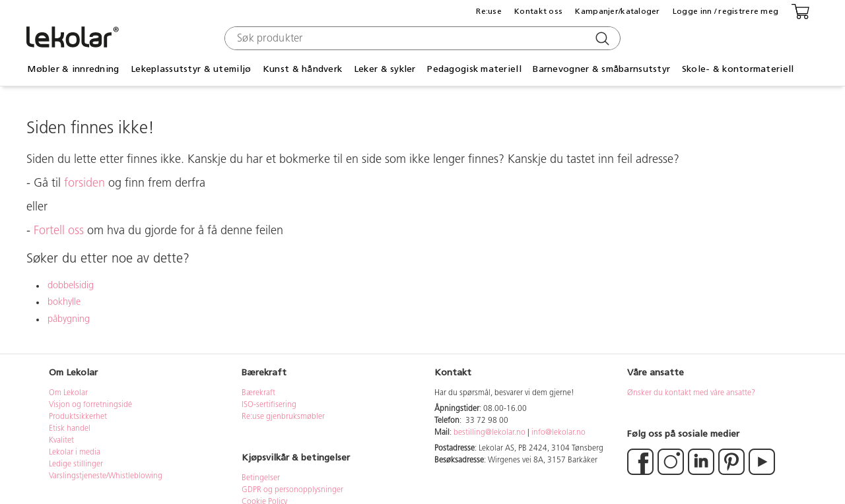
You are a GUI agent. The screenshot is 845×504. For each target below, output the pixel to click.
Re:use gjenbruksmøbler (283, 417)
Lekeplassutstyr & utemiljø (191, 69)
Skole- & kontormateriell (738, 69)
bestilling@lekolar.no (490, 433)
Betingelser (262, 478)
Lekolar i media (75, 453)
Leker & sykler (385, 69)
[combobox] (421, 38)
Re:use (489, 11)
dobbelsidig (71, 286)
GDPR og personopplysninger (292, 490)
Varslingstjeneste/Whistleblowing (106, 476)
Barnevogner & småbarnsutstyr (601, 69)
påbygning (69, 320)
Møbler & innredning (73, 69)
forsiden (84, 184)
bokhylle (64, 302)
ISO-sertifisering (269, 405)
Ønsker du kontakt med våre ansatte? (691, 393)
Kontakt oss (538, 11)
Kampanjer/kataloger (617, 11)
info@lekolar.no (558, 433)
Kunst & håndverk (302, 69)
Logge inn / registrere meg (726, 11)
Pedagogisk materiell (474, 69)
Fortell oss (59, 231)
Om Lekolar (68, 393)
